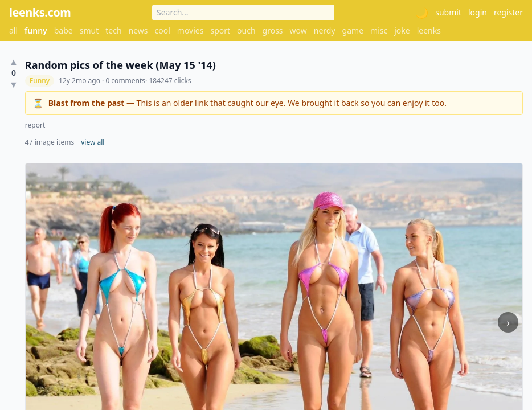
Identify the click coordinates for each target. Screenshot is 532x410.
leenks (429, 30)
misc (379, 30)
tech (113, 30)
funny (36, 30)
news (138, 30)
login (478, 12)
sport (220, 30)
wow (298, 30)
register (508, 12)
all (13, 30)
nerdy (325, 30)
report (35, 125)
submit (448, 12)
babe (64, 30)
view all (93, 142)
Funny (40, 81)
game (353, 30)
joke (402, 30)
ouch (246, 30)
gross (273, 30)
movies (191, 30)
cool (163, 30)
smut (89, 30)
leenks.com (40, 12)
